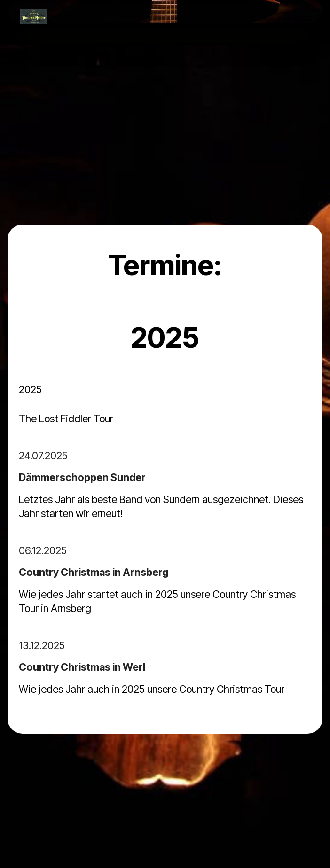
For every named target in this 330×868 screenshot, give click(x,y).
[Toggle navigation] (303, 17)
